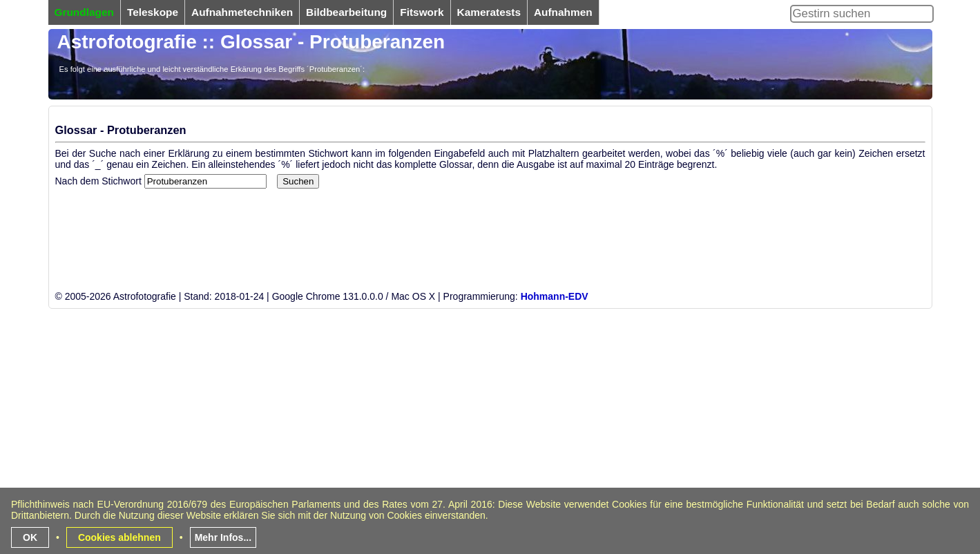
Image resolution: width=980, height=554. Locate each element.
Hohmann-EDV (555, 296)
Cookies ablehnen (119, 537)
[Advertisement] (463, 455)
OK (30, 537)
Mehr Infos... (223, 537)
